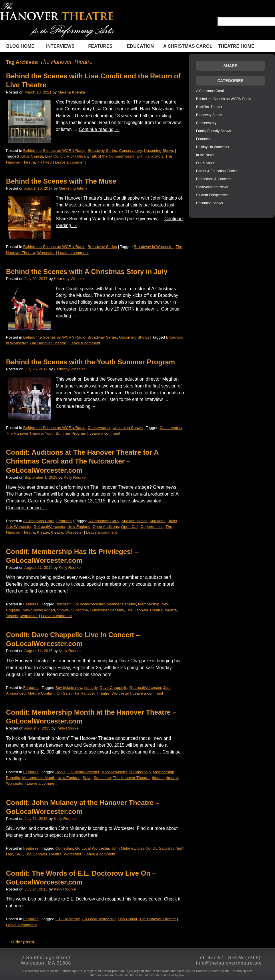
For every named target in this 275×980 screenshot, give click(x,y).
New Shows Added (39, 610)
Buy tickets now (69, 688)
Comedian (64, 848)
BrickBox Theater (209, 107)
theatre (57, 532)
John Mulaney (123, 848)
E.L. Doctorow (67, 919)
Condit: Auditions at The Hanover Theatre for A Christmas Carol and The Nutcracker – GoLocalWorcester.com (82, 461)
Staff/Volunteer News (212, 187)
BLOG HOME (20, 46)
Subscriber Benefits (107, 610)
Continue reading (99, 129)
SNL (19, 854)
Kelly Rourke (75, 477)
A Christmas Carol (188, 46)
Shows (63, 610)
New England (79, 527)
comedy (91, 688)
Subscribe (79, 610)
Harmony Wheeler (69, 279)
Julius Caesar (31, 156)
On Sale (64, 693)
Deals (60, 772)
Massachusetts (114, 772)
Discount (63, 604)
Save (87, 778)
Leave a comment (70, 162)
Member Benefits (121, 604)
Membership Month (39, 778)
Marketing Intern (73, 188)
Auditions (158, 521)
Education (140, 46)
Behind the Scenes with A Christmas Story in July (87, 272)
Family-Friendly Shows (213, 131)
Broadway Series (102, 151)
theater (43, 532)
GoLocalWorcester (49, 527)
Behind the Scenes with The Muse (61, 181)
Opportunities (152, 527)
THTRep (44, 162)
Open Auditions (106, 527)
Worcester (46, 253)
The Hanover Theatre (48, 343)
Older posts (20, 942)
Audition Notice (134, 521)
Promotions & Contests (214, 179)
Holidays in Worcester (213, 147)
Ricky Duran (77, 156)
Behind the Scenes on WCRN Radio (54, 151)
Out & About (205, 163)
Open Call (129, 527)
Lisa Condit (55, 156)
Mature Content (41, 693)
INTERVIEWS (60, 46)
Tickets (12, 616)
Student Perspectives (212, 195)
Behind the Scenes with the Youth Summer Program (90, 362)
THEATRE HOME (236, 46)
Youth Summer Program (66, 433)
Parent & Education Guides (217, 171)
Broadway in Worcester (154, 247)
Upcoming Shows (159, 151)
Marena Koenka (71, 92)
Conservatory (130, 151)
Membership (149, 604)
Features (100, 46)
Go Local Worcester (92, 848)
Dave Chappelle (113, 688)
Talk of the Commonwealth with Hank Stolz (126, 156)
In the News (205, 155)
